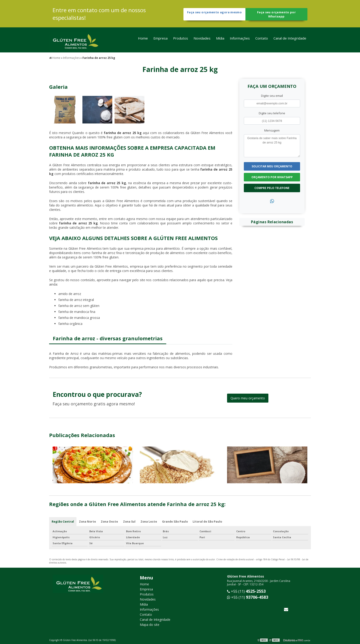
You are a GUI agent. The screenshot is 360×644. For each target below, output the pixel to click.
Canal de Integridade (290, 40)
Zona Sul (130, 521)
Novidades (202, 40)
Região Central (63, 521)
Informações (240, 40)
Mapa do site (150, 625)
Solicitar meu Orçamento (272, 166)
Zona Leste (150, 521)
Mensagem (272, 130)
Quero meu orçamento (248, 398)
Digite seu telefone (272, 112)
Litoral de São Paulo (210, 521)
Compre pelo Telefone (272, 187)
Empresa (160, 40)
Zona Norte (88, 521)
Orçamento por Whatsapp (272, 176)
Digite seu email (272, 95)
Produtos (181, 40)
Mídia (220, 40)
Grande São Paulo (177, 521)
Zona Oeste (110, 521)
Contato (262, 40)
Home (143, 40)
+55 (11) (246, 591)
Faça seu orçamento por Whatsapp (276, 14)
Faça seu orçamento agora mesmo (214, 14)
